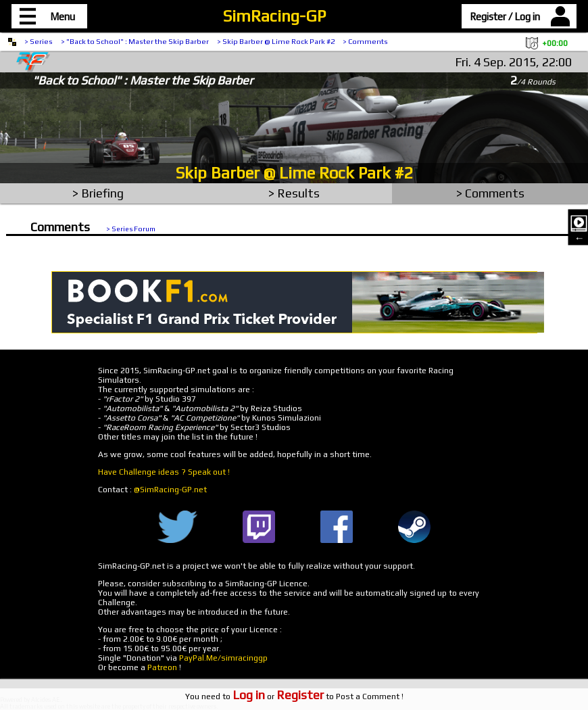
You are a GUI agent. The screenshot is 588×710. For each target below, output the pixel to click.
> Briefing (98, 193)
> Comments (365, 41)
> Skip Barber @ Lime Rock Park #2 (276, 41)
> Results (294, 193)
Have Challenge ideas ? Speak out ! (164, 472)
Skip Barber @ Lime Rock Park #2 (294, 173)
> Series (39, 41)
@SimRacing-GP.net (170, 490)
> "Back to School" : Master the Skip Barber (135, 41)
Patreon (162, 667)
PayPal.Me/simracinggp (223, 658)
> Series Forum (131, 229)
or (278, 696)
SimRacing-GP (274, 16)
